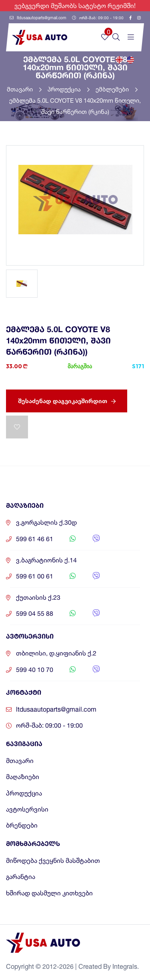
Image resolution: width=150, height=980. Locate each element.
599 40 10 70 (35, 670)
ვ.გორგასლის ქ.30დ (46, 522)
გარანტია (21, 877)
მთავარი (24, 89)
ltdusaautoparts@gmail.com (38, 18)
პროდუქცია (69, 89)
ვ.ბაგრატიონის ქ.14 (46, 560)
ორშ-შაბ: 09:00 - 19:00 (98, 18)
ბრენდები (22, 825)
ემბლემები (117, 89)
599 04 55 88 (35, 614)
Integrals (125, 966)
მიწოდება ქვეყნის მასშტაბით (53, 861)
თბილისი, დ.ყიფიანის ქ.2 (56, 653)
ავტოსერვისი (27, 809)
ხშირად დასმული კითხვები (49, 893)
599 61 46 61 (35, 539)
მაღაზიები (23, 777)
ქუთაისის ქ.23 (38, 598)
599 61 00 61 (35, 576)
